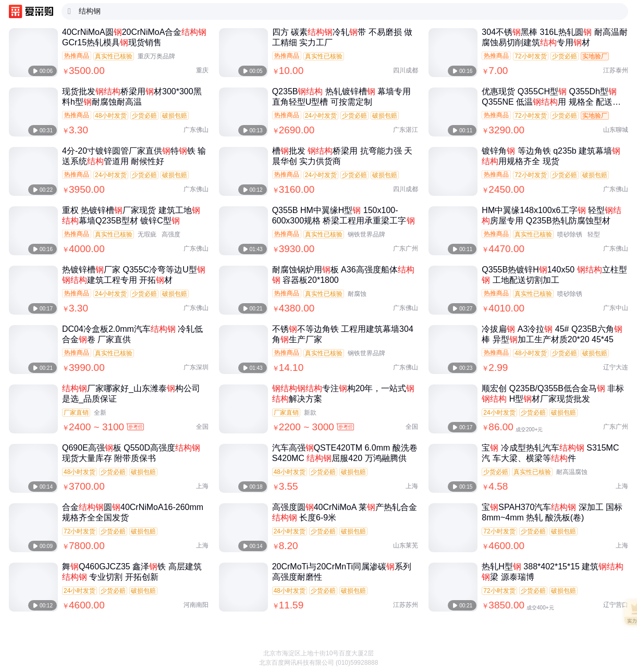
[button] (618, 646)
